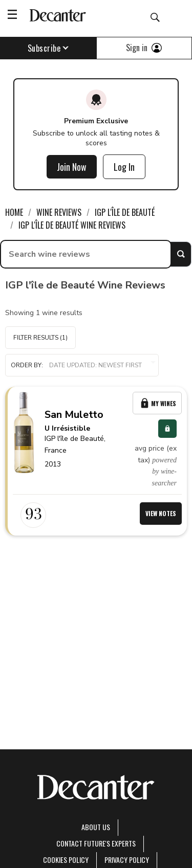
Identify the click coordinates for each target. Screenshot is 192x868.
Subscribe (48, 48)
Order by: (82, 365)
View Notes (161, 513)
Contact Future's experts (96, 843)
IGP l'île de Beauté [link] (125, 212)
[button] (82, 365)
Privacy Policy (127, 860)
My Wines (157, 403)
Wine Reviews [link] (59, 212)
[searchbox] (86, 254)
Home (14, 212)
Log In (124, 167)
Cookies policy (66, 860)
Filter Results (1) (40, 338)
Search (181, 254)
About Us (96, 827)
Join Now (72, 167)
